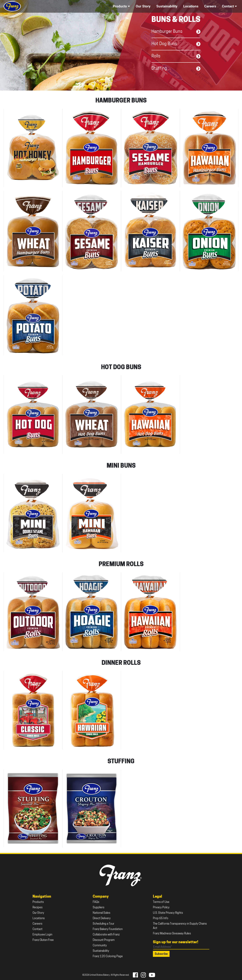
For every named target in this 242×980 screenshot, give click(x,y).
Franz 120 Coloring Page (108, 956)
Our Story (38, 913)
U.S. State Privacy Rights (168, 913)
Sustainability (101, 951)
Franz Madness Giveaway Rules (172, 934)
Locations (39, 918)
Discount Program (104, 940)
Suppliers (98, 908)
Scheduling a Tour (103, 924)
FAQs (96, 902)
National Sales (101, 913)
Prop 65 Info (161, 918)
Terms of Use (161, 902)
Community (100, 946)
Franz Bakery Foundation (108, 929)
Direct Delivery (102, 918)
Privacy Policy (161, 908)
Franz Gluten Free (43, 940)
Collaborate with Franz (106, 935)
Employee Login (42, 935)
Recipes (38, 908)
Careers (37, 924)
